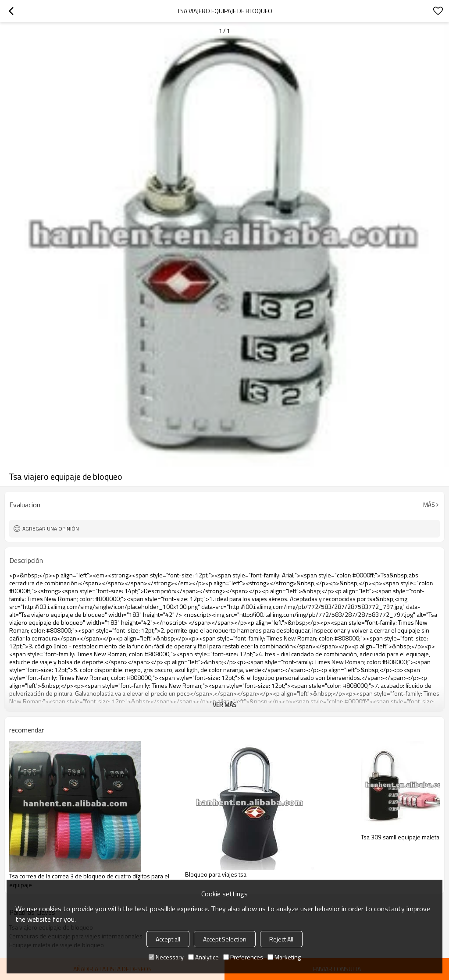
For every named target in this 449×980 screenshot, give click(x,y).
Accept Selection (225, 939)
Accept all (168, 939)
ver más (224, 705)
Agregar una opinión (51, 529)
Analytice (203, 957)
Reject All (281, 939)
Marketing (284, 957)
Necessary (166, 957)
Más (429, 505)
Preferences (243, 957)
